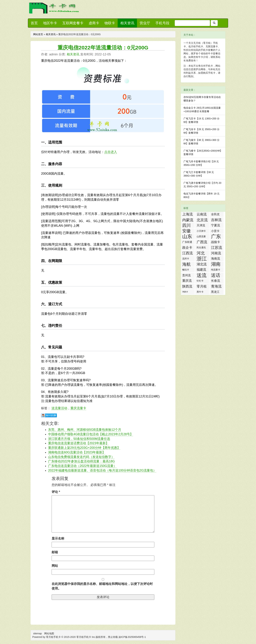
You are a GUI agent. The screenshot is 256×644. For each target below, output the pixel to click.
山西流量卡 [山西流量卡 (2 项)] (201, 237)
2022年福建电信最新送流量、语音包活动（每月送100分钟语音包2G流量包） (102, 470)
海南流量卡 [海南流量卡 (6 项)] (216, 259)
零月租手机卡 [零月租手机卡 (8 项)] (202, 287)
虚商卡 (94, 23)
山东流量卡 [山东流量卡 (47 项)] (187, 236)
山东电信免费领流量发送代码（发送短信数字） (81, 457)
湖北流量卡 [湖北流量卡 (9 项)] (202, 265)
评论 (56, 492)
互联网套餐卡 (73, 23)
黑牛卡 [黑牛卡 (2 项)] (200, 292)
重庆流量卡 (78, 408)
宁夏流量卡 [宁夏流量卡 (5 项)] (216, 226)
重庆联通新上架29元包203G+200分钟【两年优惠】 (84, 448)
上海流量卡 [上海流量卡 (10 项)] (188, 215)
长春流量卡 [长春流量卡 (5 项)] (216, 281)
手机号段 (162, 23)
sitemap (37, 633)
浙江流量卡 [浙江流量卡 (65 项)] (202, 259)
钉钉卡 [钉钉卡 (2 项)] (200, 281)
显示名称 (58, 538)
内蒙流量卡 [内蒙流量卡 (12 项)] (188, 220)
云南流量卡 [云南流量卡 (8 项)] (202, 215)
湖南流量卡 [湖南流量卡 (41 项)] (216, 264)
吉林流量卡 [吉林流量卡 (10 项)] (216, 220)
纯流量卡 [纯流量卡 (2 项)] (216, 270)
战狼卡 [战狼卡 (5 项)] (216, 242)
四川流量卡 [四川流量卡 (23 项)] (186, 225)
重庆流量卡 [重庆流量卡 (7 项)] (187, 281)
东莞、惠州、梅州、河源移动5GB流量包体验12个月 (85, 430)
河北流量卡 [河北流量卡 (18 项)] (201, 253)
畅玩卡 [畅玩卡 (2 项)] (186, 270)
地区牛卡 (50, 23)
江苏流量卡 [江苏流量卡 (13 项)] (217, 248)
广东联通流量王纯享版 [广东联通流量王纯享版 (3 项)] (187, 243)
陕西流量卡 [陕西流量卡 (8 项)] (187, 287)
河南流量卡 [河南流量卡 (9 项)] (216, 254)
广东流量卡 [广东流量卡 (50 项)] (216, 236)
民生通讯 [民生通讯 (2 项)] (201, 248)
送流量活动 (59, 408)
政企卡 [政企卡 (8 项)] (187, 248)
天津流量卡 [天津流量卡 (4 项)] (201, 226)
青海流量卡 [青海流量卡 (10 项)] (216, 287)
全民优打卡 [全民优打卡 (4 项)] (215, 215)
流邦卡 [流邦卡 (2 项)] (186, 259)
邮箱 (55, 552)
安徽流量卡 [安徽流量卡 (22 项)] (186, 231)
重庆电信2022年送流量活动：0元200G (103, 48)
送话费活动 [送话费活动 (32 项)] (216, 275)
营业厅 (145, 23)
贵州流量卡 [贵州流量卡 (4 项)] (186, 276)
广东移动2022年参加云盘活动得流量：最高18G (81, 461)
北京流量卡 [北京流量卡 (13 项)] (202, 220)
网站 (55, 566)
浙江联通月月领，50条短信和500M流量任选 (79, 439)
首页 (34, 23)
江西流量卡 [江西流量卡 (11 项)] (188, 253)
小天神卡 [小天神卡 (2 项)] (201, 231)
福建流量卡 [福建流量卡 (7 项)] (201, 270)
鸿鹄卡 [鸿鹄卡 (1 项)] (185, 292)
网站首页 (38, 34)
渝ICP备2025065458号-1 (132, 637)
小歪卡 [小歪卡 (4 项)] (215, 231)
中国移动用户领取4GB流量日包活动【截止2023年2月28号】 (91, 434)
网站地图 (49, 633)
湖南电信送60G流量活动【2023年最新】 (77, 452)
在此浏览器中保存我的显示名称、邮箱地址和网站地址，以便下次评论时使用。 (102, 586)
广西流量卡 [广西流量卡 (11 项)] (202, 242)
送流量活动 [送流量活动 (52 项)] (202, 275)
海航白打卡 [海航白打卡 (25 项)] (186, 264)
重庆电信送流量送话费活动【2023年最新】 (78, 443)
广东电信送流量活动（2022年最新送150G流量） (82, 466)
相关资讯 (127, 23)
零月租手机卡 (84, 637)
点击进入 (111, 152)
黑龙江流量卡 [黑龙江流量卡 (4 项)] (215, 292)
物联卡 (110, 23)
